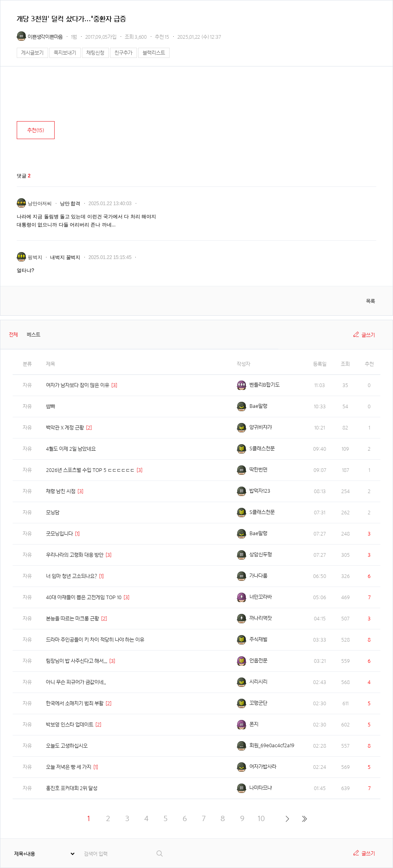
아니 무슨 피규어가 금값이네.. (76, 682)
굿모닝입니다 (60, 534)
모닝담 (53, 513)
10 (261, 818)
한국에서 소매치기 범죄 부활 (75, 703)
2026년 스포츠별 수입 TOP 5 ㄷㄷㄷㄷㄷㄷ (90, 470)
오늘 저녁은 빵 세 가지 (69, 767)
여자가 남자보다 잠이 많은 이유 (78, 385)
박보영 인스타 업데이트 (70, 725)
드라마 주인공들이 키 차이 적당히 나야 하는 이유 (95, 640)
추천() (36, 130)
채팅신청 (95, 53)
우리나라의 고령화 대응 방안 (75, 555)
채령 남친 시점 (61, 491)
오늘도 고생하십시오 (67, 746)
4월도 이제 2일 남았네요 (71, 449)
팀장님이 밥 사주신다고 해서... (77, 661)
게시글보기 (32, 53)
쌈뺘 (51, 406)
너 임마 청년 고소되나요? (72, 576)
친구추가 (124, 53)
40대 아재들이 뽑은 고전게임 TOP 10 (84, 597)
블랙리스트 (154, 53)
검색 (160, 854)
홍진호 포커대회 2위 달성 (72, 788)
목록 (371, 301)
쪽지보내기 (65, 53)
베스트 (34, 335)
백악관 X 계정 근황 (65, 428)
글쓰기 (368, 335)
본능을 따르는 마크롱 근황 (73, 619)
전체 (13, 335)
